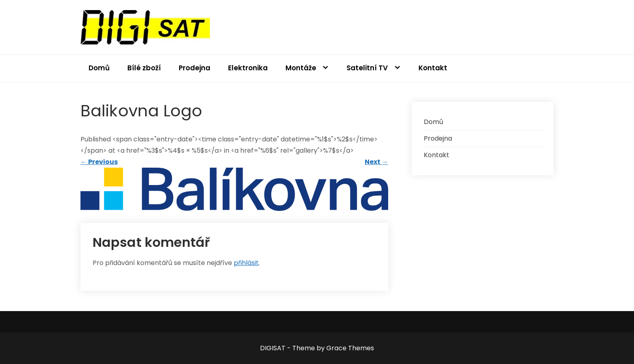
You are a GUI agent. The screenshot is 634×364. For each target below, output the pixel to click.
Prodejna (194, 68)
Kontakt (433, 68)
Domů (99, 68)
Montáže (301, 68)
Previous (99, 162)
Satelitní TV (367, 68)
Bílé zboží (144, 68)
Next (376, 162)
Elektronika (248, 68)
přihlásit (246, 263)
